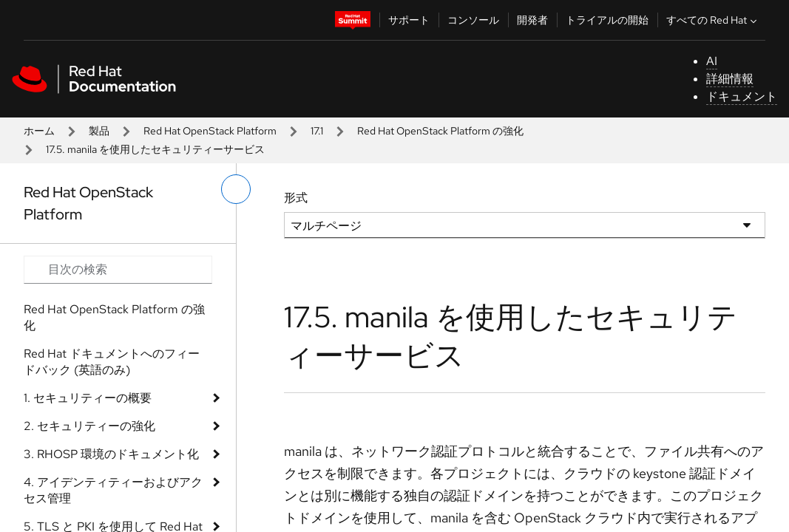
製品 (99, 131)
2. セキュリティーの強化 (89, 426)
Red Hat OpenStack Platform (210, 131)
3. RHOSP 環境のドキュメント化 (111, 454)
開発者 (532, 20)
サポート (409, 20)
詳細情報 (730, 79)
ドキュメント (742, 96)
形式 (296, 198)
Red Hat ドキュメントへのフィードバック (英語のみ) (112, 362)
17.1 (317, 131)
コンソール (473, 20)
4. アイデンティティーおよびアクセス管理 (113, 490)
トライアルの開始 (607, 20)
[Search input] (118, 270)
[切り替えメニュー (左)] (236, 189)
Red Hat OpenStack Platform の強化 (440, 131)
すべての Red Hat (713, 20)
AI (712, 61)
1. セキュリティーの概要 (88, 398)
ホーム (39, 131)
